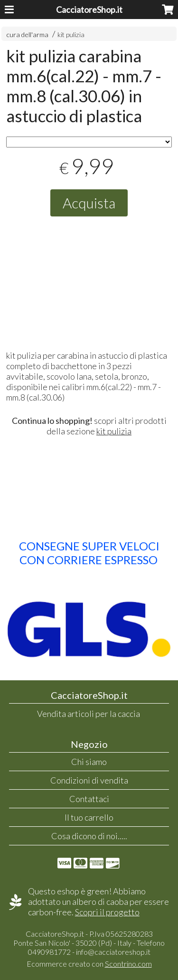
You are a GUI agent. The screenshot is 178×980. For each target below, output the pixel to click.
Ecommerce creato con (89, 964)
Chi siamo (89, 762)
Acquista (89, 203)
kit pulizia (71, 34)
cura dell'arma (28, 34)
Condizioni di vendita (89, 780)
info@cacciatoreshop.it (113, 952)
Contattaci (89, 799)
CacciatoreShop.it (89, 10)
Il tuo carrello (89, 817)
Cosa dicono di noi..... (89, 836)
